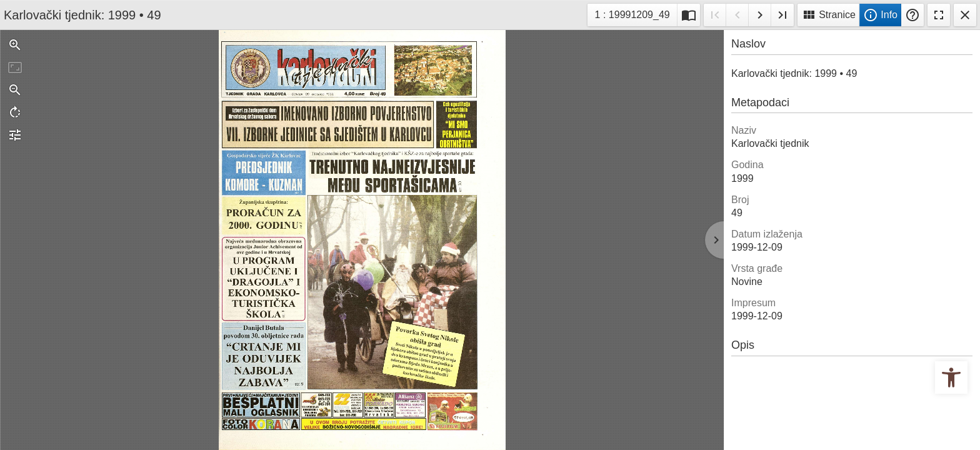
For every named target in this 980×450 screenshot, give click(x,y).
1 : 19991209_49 (633, 13)
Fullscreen (939, 15)
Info (880, 15)
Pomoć (912, 15)
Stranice (828, 15)
